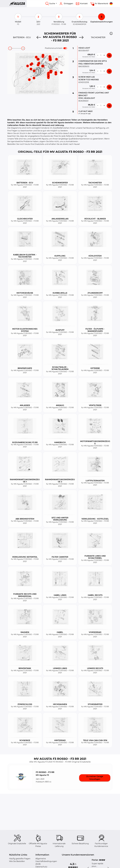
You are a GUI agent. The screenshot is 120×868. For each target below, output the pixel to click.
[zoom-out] (10, 48)
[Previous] (39, 37)
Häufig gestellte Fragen (20, 859)
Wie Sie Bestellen (17, 861)
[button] (111, 33)
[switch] (65, 48)
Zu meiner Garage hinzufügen (95, 778)
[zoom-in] (23, 48)
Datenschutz (41, 867)
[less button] (98, 55)
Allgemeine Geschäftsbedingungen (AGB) (46, 861)
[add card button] (109, 55)
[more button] (104, 55)
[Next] (81, 37)
